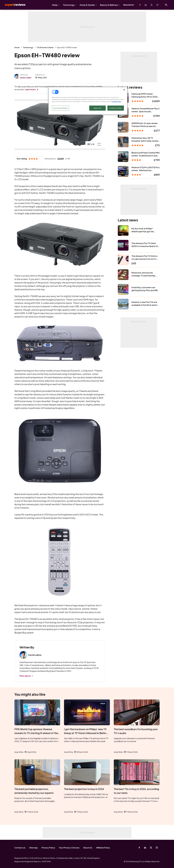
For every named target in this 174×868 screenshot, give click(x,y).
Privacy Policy (48, 848)
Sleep (55, 5)
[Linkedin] (146, 5)
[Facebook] (140, 5)
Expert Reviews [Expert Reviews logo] (13, 5)
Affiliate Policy (103, 848)
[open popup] (99, 144)
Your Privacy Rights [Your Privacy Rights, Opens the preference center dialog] (61, 108)
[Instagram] (157, 5)
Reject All (98, 108)
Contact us (20, 848)
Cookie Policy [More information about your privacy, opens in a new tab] (116, 101)
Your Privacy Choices (69, 848)
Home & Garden (87, 5)
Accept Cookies (116, 108)
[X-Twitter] (152, 5)
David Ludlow (26, 78)
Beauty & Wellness (109, 5)
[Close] (124, 90)
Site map (33, 848)
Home (17, 47)
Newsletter (129, 5)
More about (25, 676)
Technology (69, 5)
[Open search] (166, 5)
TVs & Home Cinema (45, 47)
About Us (88, 848)
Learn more (30, 89)
